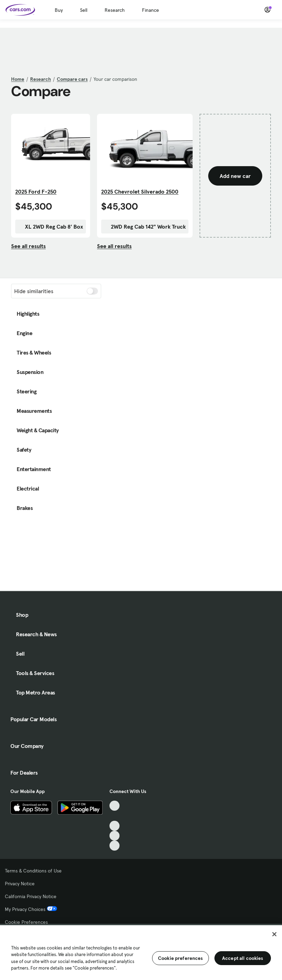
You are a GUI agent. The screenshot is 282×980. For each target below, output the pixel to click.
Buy (59, 10)
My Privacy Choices (31, 909)
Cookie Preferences (26, 922)
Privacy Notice (20, 884)
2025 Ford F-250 (36, 191)
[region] (141, 952)
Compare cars (72, 79)
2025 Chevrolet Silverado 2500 (140, 191)
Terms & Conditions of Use (33, 871)
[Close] (274, 934)
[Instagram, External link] (114, 836)
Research (115, 10)
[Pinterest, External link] (114, 846)
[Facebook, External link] (114, 816)
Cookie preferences (180, 958)
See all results (28, 246)
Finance (151, 10)
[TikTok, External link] (114, 806)
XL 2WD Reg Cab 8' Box (51, 227)
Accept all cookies (243, 958)
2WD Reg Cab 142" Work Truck (145, 227)
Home (18, 79)
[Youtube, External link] (114, 826)
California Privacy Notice (31, 896)
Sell (84, 10)
